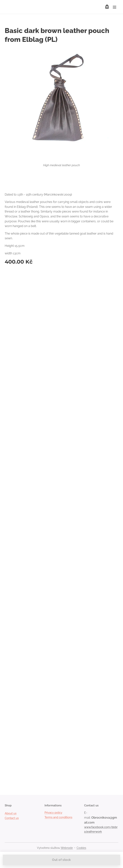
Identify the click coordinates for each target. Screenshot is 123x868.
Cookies (81, 848)
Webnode (67, 848)
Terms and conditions (58, 817)
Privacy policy (53, 813)
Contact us (12, 818)
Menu (115, 7)
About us (11, 813)
